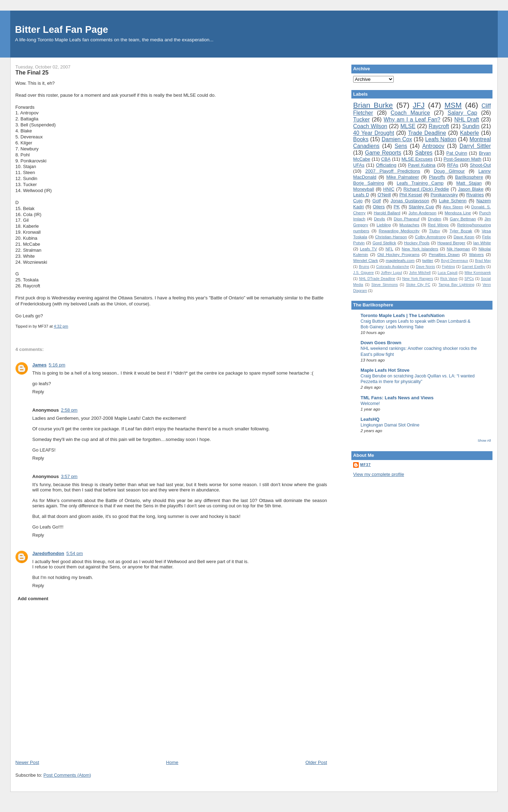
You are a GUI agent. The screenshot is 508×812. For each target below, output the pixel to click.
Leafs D (361, 195)
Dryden (435, 219)
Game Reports (383, 153)
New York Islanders (420, 249)
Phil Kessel (411, 195)
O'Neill (384, 195)
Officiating (386, 165)
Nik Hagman (458, 249)
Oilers (379, 207)
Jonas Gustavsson (410, 201)
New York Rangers (418, 279)
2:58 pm (69, 410)
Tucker (361, 120)
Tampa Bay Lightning (456, 285)
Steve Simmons (385, 285)
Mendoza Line (458, 213)
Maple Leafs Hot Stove (385, 370)
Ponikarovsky (444, 195)
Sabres (424, 153)
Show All (484, 440)
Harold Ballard (387, 213)
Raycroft (439, 126)
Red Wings (438, 225)
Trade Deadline (427, 133)
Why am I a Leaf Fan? (412, 120)
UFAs (359, 165)
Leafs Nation (441, 139)
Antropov (433, 146)
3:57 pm (69, 476)
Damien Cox (397, 139)
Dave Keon (464, 237)
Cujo (358, 201)
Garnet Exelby (473, 267)
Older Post (316, 762)
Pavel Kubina (422, 165)
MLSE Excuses (417, 159)
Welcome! (370, 404)
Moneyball (364, 189)
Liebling (384, 225)
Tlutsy (434, 231)
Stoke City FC (418, 285)
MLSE (408, 126)
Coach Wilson (370, 126)
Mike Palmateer (403, 177)
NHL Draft (467, 120)
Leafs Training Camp (420, 183)
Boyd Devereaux (455, 261)
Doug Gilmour (449, 171)
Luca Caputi (448, 273)
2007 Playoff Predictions (393, 171)
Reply (38, 392)
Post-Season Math (462, 159)
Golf (377, 201)
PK (397, 207)
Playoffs (437, 177)
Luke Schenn (453, 201)
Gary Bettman (463, 219)
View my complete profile (379, 474)
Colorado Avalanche (392, 267)
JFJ (419, 105)
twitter (428, 260)
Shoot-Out (480, 165)
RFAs (453, 165)
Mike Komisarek (478, 273)
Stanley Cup (421, 207)
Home (172, 762)
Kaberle (470, 133)
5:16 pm (57, 365)
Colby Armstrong (430, 237)
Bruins (364, 267)
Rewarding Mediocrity (399, 231)
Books (361, 139)
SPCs (469, 279)
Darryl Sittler (475, 146)
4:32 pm (61, 326)
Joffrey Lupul (391, 273)
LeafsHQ (370, 419)
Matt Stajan (469, 183)
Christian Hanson (391, 237)
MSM (453, 105)
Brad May (483, 261)
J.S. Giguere (363, 273)
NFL (389, 249)
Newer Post (27, 762)
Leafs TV (368, 249)
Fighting (449, 267)
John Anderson (422, 213)
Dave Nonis (425, 267)
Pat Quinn (457, 153)
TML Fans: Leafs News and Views (397, 398)
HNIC (389, 189)
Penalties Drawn (444, 254)
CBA (386, 159)
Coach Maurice (410, 113)
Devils (380, 219)
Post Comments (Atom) (67, 775)
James (40, 365)
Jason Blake (471, 189)
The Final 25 (32, 72)
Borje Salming (368, 183)
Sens (401, 146)
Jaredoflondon (48, 553)
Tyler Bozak (461, 231)
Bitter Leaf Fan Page (62, 29)
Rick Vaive (449, 279)
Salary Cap (462, 113)
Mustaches (409, 225)
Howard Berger (451, 243)
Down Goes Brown (381, 343)
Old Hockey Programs (399, 254)
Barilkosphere (469, 177)
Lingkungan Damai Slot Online (390, 425)
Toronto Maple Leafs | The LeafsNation (403, 315)
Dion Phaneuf (407, 219)
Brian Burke (373, 105)
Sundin (471, 126)
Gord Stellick (384, 243)
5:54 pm (75, 553)
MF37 (365, 465)
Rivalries (475, 195)
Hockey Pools (417, 243)
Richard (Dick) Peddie (426, 189)
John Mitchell (420, 273)
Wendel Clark (365, 260)
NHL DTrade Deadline (377, 279)
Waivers (476, 254)
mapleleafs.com (400, 260)
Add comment (33, 599)
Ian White (482, 243)
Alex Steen (453, 207)
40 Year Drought (374, 133)
